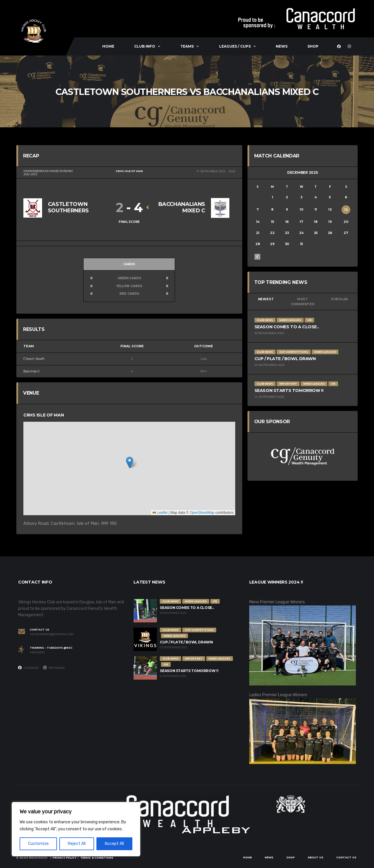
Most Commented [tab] (303, 302)
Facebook (28, 668)
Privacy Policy (64, 858)
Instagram (54, 668)
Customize (38, 844)
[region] (76, 829)
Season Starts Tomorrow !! (289, 390)
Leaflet (160, 513)
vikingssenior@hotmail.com (52, 634)
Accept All (114, 844)
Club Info (145, 46)
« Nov (257, 257)
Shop (313, 46)
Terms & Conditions (97, 858)
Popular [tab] (339, 299)
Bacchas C (32, 371)
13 (346, 210)
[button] (130, 462)
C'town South (34, 359)
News (282, 46)
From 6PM (37, 652)
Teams (187, 46)
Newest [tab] (266, 299)
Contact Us (346, 857)
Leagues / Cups (235, 46)
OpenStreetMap (202, 513)
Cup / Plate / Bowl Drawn (285, 359)
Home (108, 46)
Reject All (77, 844)
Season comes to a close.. (287, 327)
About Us (316, 857)
